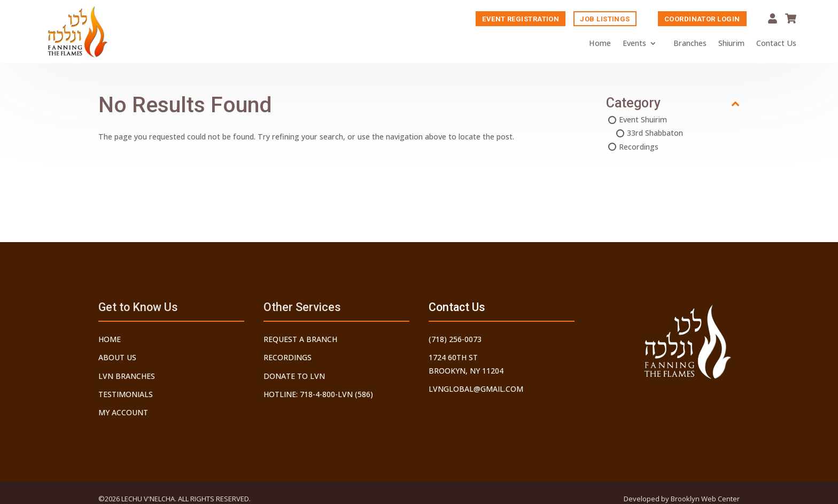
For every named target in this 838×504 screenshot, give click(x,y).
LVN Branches (127, 376)
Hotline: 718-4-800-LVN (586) (318, 394)
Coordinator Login (702, 20)
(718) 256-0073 (455, 339)
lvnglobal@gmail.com (476, 389)
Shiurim (731, 44)
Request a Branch (300, 339)
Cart (791, 19)
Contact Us (776, 44)
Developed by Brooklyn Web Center (682, 499)
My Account (773, 19)
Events (634, 44)
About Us (117, 357)
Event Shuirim (643, 121)
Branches (690, 44)
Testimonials (126, 394)
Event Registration (521, 20)
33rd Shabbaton (655, 134)
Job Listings (605, 20)
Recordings (639, 148)
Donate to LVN (294, 376)
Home (600, 44)
